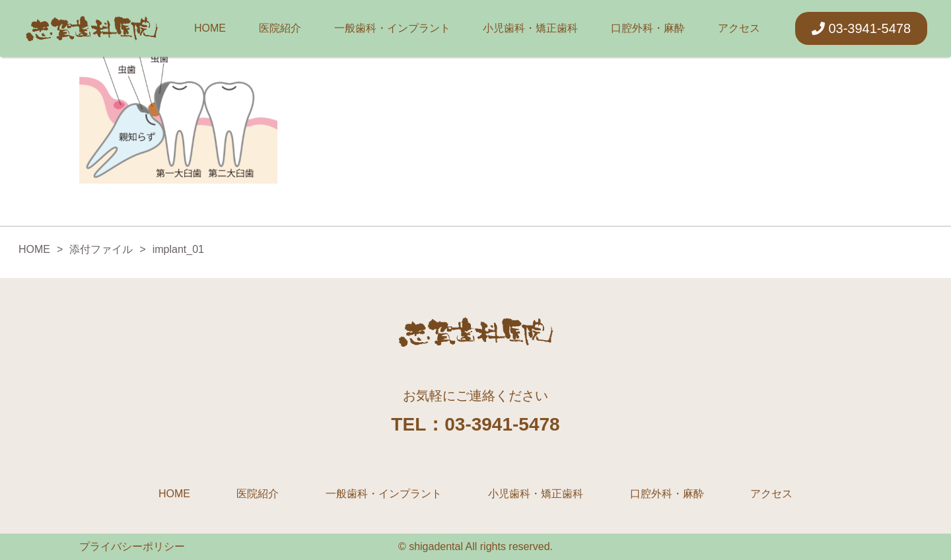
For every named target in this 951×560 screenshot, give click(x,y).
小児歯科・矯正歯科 (530, 28)
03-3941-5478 (861, 28)
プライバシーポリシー (132, 546)
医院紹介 (280, 28)
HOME (210, 28)
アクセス (739, 28)
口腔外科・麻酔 (648, 28)
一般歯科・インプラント (392, 28)
